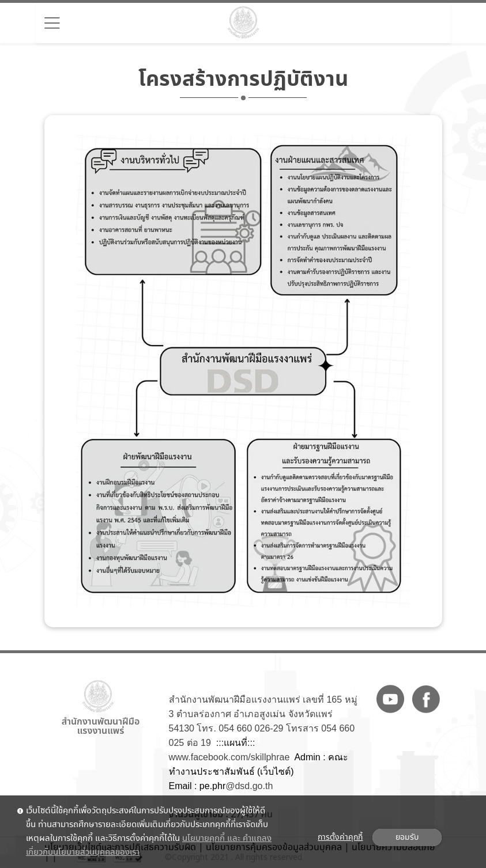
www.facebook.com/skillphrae (229, 757)
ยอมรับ (407, 837)
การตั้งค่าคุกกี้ (340, 837)
